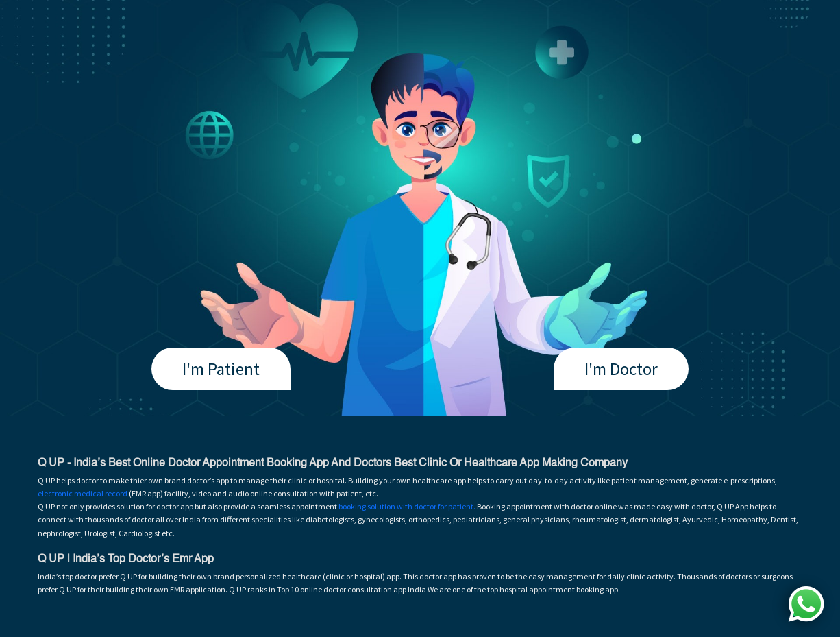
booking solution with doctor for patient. (407, 506)
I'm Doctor (621, 369)
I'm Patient (221, 369)
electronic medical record (83, 493)
